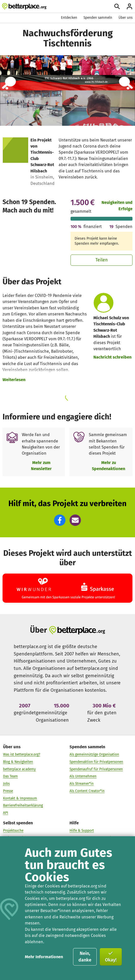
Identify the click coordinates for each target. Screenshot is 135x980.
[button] (60, 520)
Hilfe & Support (82, 831)
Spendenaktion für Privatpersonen (96, 762)
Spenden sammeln (98, 18)
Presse (8, 791)
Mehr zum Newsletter (41, 466)
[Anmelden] (129, 6)
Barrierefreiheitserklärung (23, 805)
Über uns (125, 18)
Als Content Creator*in (87, 791)
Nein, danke (85, 957)
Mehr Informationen (44, 957)
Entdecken (69, 18)
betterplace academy (19, 769)
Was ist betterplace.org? (22, 754)
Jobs (6, 784)
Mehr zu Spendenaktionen (108, 466)
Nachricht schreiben (112, 357)
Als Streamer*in (82, 784)
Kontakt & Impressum (20, 798)
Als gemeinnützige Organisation (94, 754)
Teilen (102, 260)
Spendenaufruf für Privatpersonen (96, 769)
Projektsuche (13, 831)
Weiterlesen (14, 380)
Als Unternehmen (83, 776)
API (6, 813)
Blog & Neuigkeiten (18, 762)
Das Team (10, 776)
